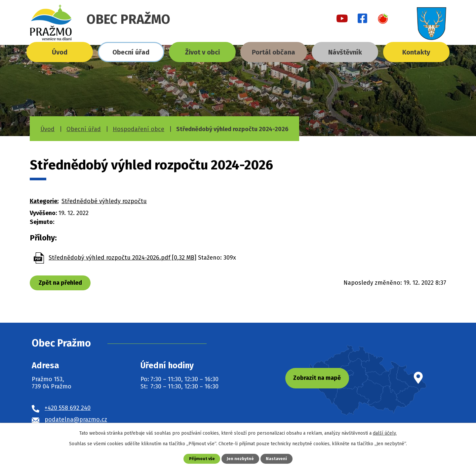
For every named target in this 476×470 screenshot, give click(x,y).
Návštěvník (345, 52)
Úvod (60, 52)
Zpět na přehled (60, 283)
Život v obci (202, 52)
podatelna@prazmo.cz (76, 419)
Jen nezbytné (240, 459)
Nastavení (277, 459)
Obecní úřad (131, 52)
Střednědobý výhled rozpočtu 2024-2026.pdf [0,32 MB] (122, 258)
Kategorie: (44, 201)
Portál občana (274, 52)
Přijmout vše (202, 459)
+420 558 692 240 (68, 408)
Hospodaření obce (139, 129)
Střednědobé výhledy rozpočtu (104, 201)
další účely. (385, 433)
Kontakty (416, 52)
